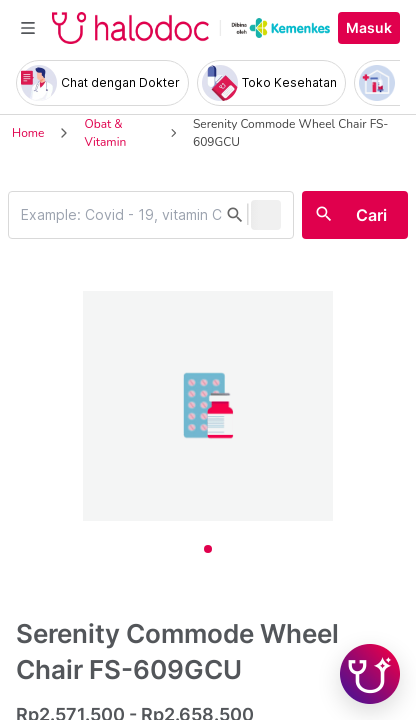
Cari (371, 215)
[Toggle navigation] (28, 28)
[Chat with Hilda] (370, 674)
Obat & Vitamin (105, 133)
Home (28, 133)
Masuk (369, 28)
